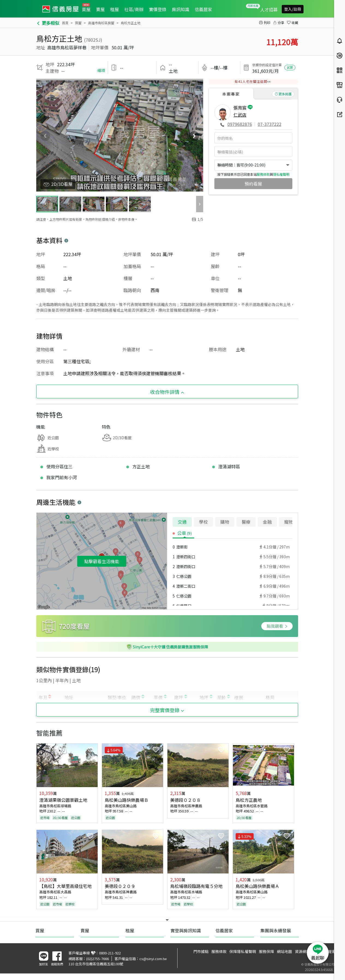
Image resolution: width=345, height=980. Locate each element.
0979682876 (240, 124)
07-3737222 (270, 124)
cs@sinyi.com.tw (153, 959)
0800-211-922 (110, 953)
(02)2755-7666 (97, 959)
